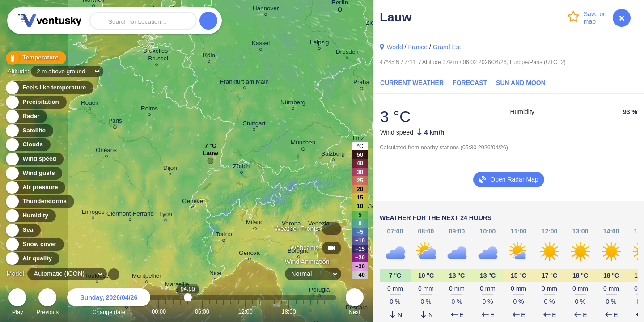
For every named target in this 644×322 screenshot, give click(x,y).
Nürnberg (293, 104)
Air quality (32, 259)
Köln (209, 57)
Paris (115, 122)
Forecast (470, 83)
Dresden (347, 53)
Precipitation (36, 102)
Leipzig (320, 44)
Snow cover (34, 244)
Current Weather (412, 83)
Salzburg (333, 155)
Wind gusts (34, 173)
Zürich (241, 167)
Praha (361, 84)
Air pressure (35, 188)
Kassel (261, 44)
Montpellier (147, 277)
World (394, 47)
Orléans (106, 151)
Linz (358, 139)
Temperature (35, 58)
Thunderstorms (39, 201)
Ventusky (48, 21)
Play (17, 303)
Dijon (170, 169)
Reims (149, 110)
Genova (249, 254)
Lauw (210, 155)
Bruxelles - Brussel (156, 56)
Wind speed (34, 159)
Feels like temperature (49, 88)
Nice (215, 274)
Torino (224, 235)
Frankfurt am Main (244, 83)
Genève (193, 202)
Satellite (29, 131)
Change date (109, 303)
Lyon (166, 215)
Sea (23, 230)
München (303, 144)
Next (355, 303)
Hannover (266, 10)
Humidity (30, 216)
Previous (47, 303)
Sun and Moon (521, 83)
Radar (26, 117)
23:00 (325, 311)
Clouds (28, 145)
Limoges (93, 213)
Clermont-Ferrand (130, 215)
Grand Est (447, 47)
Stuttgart (254, 125)
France (418, 47)
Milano (255, 224)
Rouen (90, 104)
